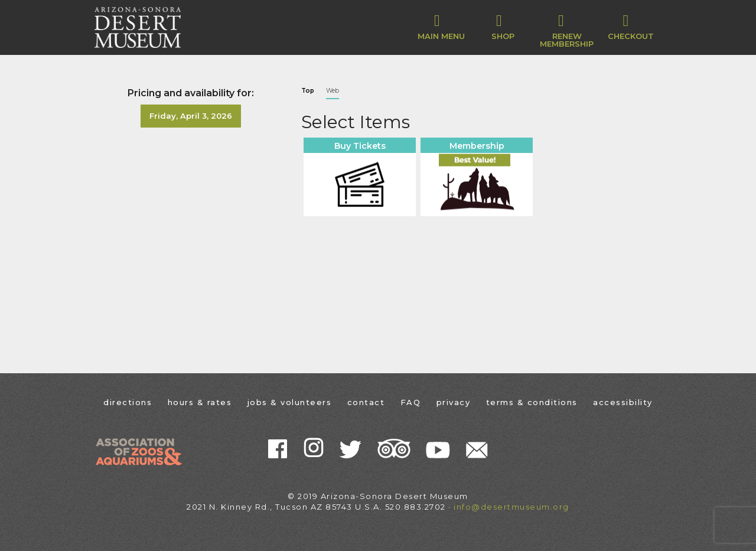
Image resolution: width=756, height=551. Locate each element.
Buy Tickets (360, 146)
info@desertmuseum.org (511, 507)
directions (128, 402)
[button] (503, 27)
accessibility (623, 402)
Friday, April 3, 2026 (191, 116)
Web (333, 91)
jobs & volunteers (290, 402)
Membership (477, 146)
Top (308, 91)
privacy (454, 402)
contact (366, 402)
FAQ (411, 402)
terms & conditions (532, 402)
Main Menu (441, 26)
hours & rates (200, 402)
